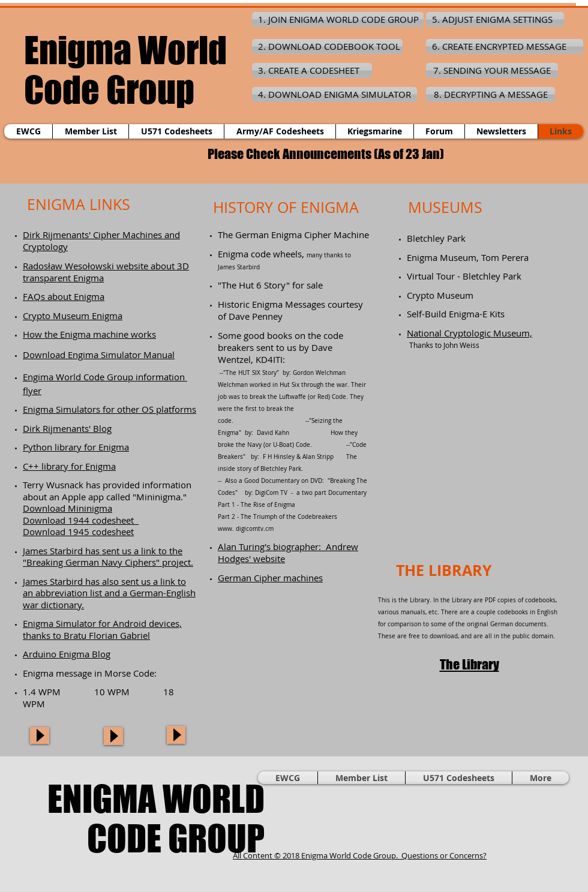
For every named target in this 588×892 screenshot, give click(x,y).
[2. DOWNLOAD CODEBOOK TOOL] (327, 46)
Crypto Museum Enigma (73, 316)
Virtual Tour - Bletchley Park (464, 276)
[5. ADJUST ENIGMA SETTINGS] (495, 19)
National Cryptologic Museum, (469, 333)
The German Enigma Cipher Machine (293, 235)
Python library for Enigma (76, 447)
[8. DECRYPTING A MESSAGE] (490, 94)
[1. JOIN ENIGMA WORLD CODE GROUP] (338, 19)
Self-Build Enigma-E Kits (456, 314)
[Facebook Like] (489, 818)
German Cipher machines (270, 578)
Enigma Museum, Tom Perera (468, 257)
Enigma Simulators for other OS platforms (109, 409)
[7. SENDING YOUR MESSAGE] (492, 70)
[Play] (40, 735)
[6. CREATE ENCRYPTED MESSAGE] (505, 46)
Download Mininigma (67, 508)
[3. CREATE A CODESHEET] (312, 70)
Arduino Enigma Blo (64, 654)
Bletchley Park (436, 238)
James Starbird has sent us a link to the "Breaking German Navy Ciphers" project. (108, 557)
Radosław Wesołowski (68, 266)
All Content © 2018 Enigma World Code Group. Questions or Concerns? (360, 855)
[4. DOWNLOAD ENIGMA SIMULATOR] (334, 94)
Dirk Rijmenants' (58, 235)
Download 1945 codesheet (78, 531)
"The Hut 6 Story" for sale (270, 285)
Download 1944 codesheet (81, 520)
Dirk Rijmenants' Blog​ (67, 428)
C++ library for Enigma (69, 466)
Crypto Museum (440, 295)
